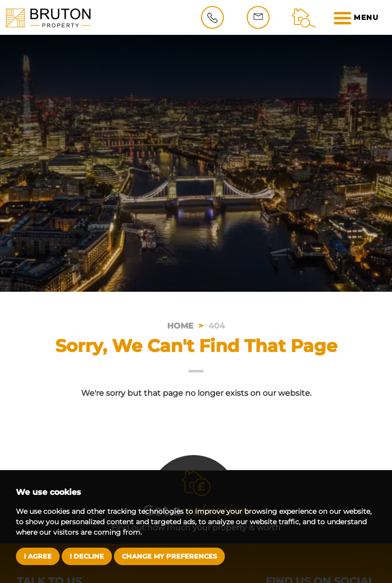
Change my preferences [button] (169, 556)
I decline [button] (87, 556)
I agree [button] (38, 556)
